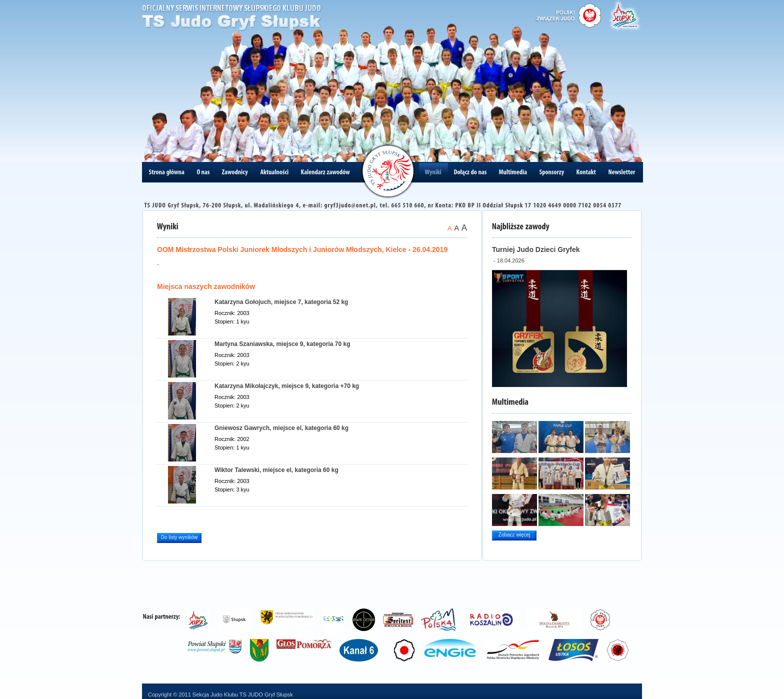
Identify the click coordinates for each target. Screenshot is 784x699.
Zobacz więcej (514, 535)
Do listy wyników (179, 537)
